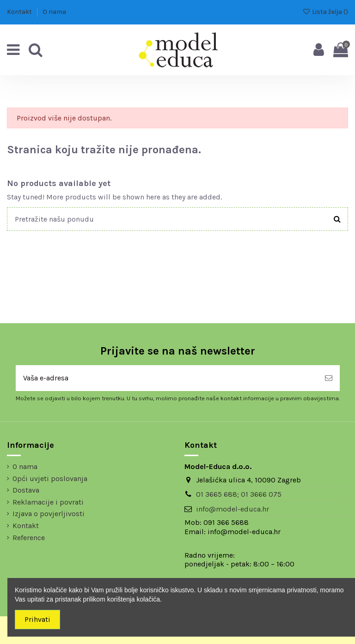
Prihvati (37, 619)
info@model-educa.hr (233, 509)
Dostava (26, 490)
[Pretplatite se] (329, 378)
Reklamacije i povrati (48, 502)
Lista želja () (325, 12)
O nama (54, 12)
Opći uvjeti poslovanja (50, 478)
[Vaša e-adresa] (167, 378)
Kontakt (20, 12)
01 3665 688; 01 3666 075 (239, 494)
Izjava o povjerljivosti (49, 514)
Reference (29, 538)
